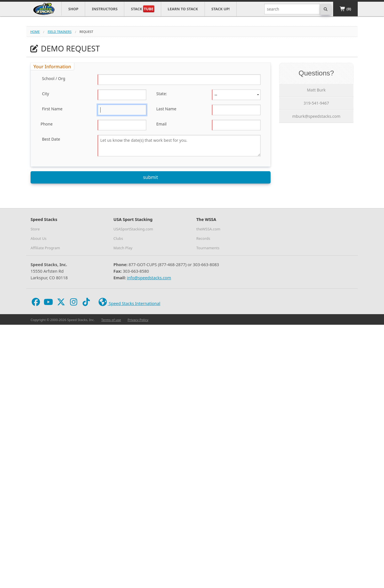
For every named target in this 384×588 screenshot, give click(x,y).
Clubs (118, 238)
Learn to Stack (183, 9)
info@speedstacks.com (149, 278)
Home (35, 32)
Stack (142, 9)
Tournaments (208, 248)
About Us (39, 238)
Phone (47, 124)
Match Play (123, 248)
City (46, 94)
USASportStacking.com (133, 229)
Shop (73, 9)
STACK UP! (221, 9)
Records (203, 238)
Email (161, 124)
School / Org (54, 78)
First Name (52, 109)
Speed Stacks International (129, 302)
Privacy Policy (138, 320)
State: (162, 94)
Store (35, 229)
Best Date (51, 139)
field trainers (60, 32)
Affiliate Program (45, 248)
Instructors (105, 9)
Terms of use (111, 320)
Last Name (166, 109)
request (86, 32)
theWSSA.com (208, 229)
